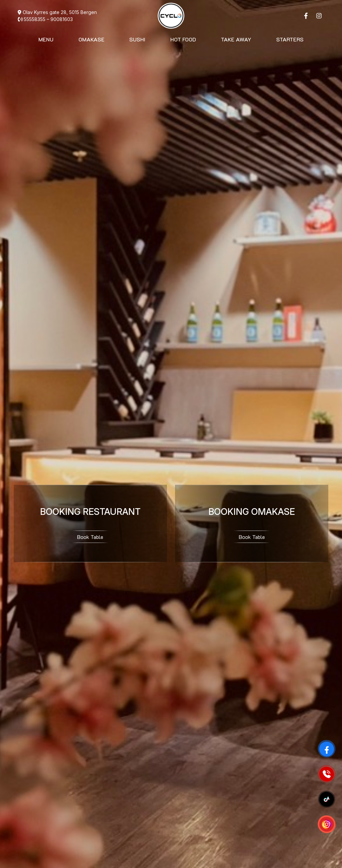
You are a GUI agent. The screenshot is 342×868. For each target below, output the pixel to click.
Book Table (90, 537)
